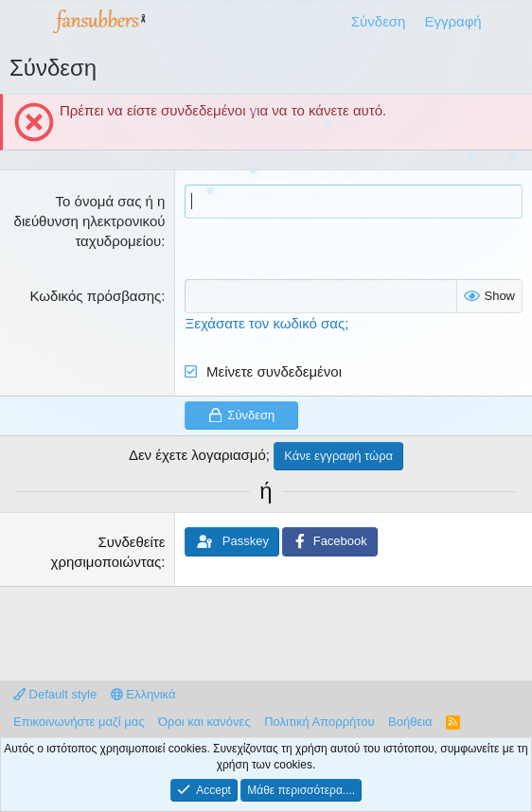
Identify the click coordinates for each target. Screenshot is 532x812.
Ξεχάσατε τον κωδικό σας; (266, 323)
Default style (55, 694)
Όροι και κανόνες (204, 722)
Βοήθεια (410, 722)
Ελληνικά (143, 694)
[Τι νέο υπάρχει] (510, 21)
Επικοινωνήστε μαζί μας (79, 722)
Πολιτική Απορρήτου (319, 722)
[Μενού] (26, 22)
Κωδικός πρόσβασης (95, 296)
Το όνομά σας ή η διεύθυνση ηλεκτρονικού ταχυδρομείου (90, 221)
